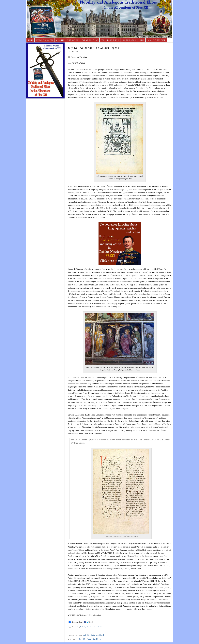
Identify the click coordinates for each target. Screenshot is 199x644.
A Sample (60, 40)
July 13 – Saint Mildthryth (94, 635)
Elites (77, 627)
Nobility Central (156, 40)
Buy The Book (129, 40)
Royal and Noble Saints (95, 627)
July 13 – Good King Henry (90, 639)
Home (30, 40)
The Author (73, 40)
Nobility (83, 627)
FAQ (103, 40)
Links (141, 40)
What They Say (90, 40)
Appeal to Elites (44, 40)
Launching (113, 40)
